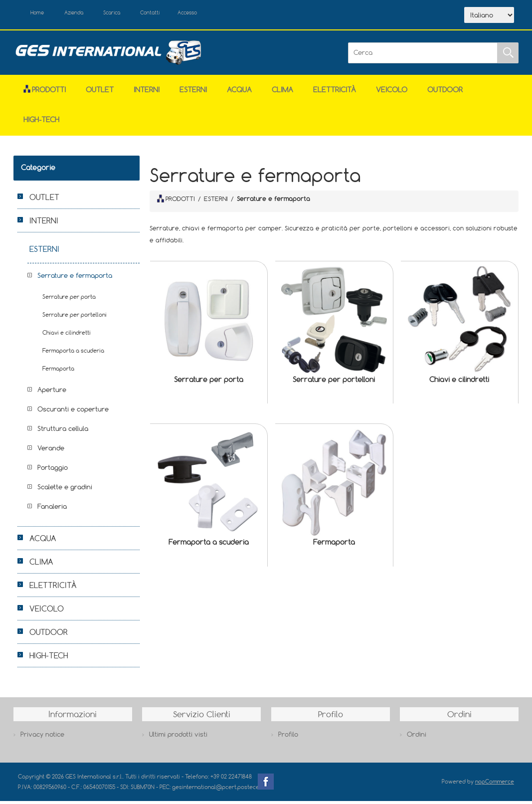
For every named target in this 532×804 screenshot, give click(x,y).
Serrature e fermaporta (75, 278)
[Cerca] (423, 55)
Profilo (288, 737)
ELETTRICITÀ (335, 93)
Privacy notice (42, 737)
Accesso (224, 14)
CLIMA (282, 93)
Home (42, 14)
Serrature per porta (209, 382)
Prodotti (45, 93)
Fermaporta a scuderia (209, 545)
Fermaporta (334, 545)
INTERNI (147, 93)
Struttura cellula (63, 431)
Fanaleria (52, 509)
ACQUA (239, 93)
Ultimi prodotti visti (178, 737)
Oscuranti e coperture (73, 412)
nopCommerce (495, 784)
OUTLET (100, 93)
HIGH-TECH (41, 122)
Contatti (179, 14)
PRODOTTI (176, 201)
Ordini (417, 737)
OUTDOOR (445, 93)
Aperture (52, 393)
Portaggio (53, 470)
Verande (51, 451)
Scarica (133, 14)
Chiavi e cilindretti (459, 382)
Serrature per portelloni (334, 382)
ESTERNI (193, 93)
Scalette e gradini (65, 490)
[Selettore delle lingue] (489, 16)
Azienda (86, 14)
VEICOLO (392, 93)
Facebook (266, 785)
